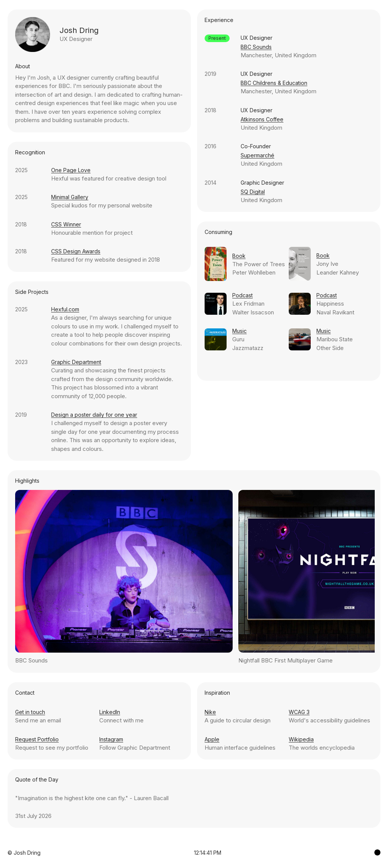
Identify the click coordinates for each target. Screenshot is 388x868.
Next (285, 576)
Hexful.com (65, 309)
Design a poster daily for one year (94, 415)
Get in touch (30, 712)
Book (239, 256)
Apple (212, 739)
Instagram (111, 739)
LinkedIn (110, 712)
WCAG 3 (299, 712)
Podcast (242, 295)
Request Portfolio (37, 739)
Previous (105, 576)
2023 (21, 362)
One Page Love (71, 170)
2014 (210, 183)
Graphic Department (76, 362)
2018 (21, 224)
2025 (21, 170)
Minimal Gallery (70, 197)
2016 (210, 146)
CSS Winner (66, 224)
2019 (21, 415)
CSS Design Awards (76, 251)
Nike (210, 712)
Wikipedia (301, 739)
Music (239, 331)
